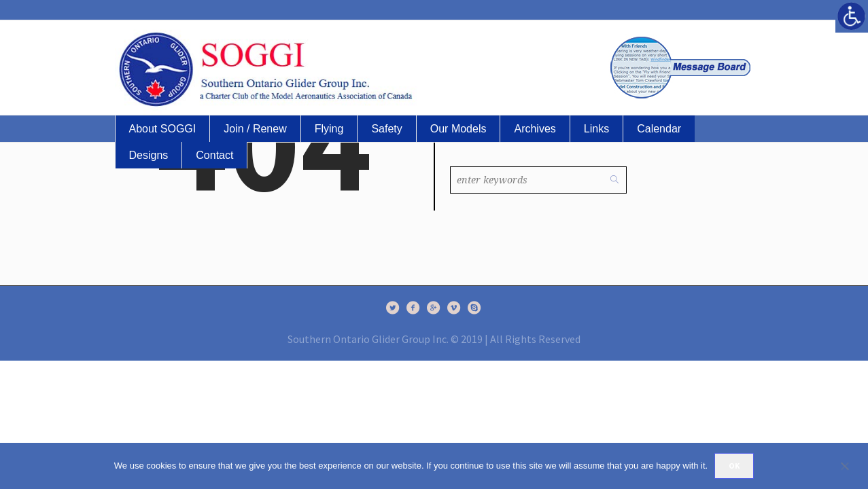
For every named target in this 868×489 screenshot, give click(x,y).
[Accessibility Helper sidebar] (852, 16)
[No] (851, 466)
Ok (734, 466)
